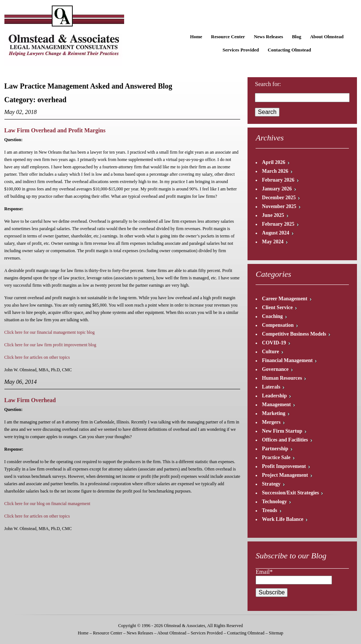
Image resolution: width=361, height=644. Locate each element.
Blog (297, 37)
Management (276, 405)
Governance (275, 369)
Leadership (274, 396)
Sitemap (276, 633)
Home (196, 37)
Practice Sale (276, 457)
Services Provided (241, 50)
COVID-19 (274, 343)
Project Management (285, 475)
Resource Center (228, 37)
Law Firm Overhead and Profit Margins (55, 130)
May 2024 (273, 242)
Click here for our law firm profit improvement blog (50, 345)
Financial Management (287, 360)
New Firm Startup (282, 431)
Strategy (271, 484)
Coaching (272, 316)
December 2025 (279, 198)
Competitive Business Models (294, 334)
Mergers (271, 422)
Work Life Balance (283, 519)
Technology (274, 502)
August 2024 (275, 233)
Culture (270, 352)
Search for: (268, 84)
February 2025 (278, 224)
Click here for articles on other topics (37, 357)
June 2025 (273, 215)
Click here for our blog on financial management (47, 504)
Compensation (278, 325)
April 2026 (273, 162)
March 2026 (275, 171)
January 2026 (277, 189)
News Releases (268, 37)
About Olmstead (327, 37)
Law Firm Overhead (30, 400)
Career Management (285, 299)
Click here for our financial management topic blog (50, 332)
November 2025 (279, 206)
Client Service (277, 307)
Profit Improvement (284, 466)
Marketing (274, 413)
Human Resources (282, 378)
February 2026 (278, 180)
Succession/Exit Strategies (290, 493)
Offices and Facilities (285, 440)
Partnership (275, 449)
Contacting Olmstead (289, 50)
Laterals (271, 387)
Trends (270, 510)
